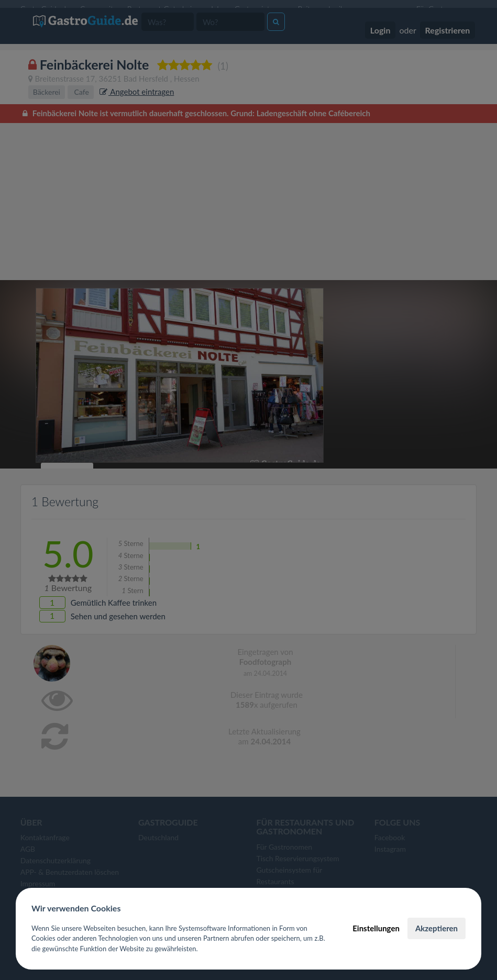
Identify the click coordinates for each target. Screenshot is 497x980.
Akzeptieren (437, 928)
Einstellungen (376, 928)
